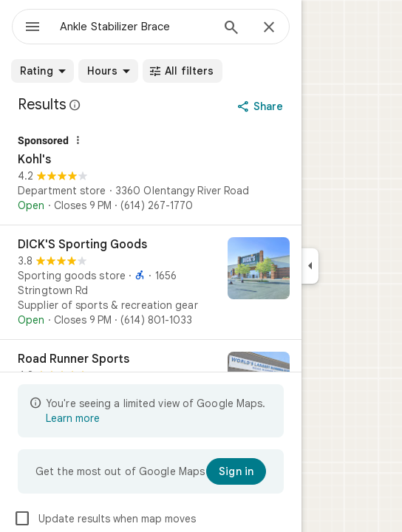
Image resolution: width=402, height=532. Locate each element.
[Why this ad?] (78, 140)
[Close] (269, 28)
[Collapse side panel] (310, 266)
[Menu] (33, 28)
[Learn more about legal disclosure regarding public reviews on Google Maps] (75, 105)
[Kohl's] (151, 174)
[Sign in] (236, 471)
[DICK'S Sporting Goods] (151, 282)
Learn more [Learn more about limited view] (73, 418)
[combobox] (135, 27)
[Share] (262, 106)
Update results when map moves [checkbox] (105, 519)
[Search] (231, 29)
